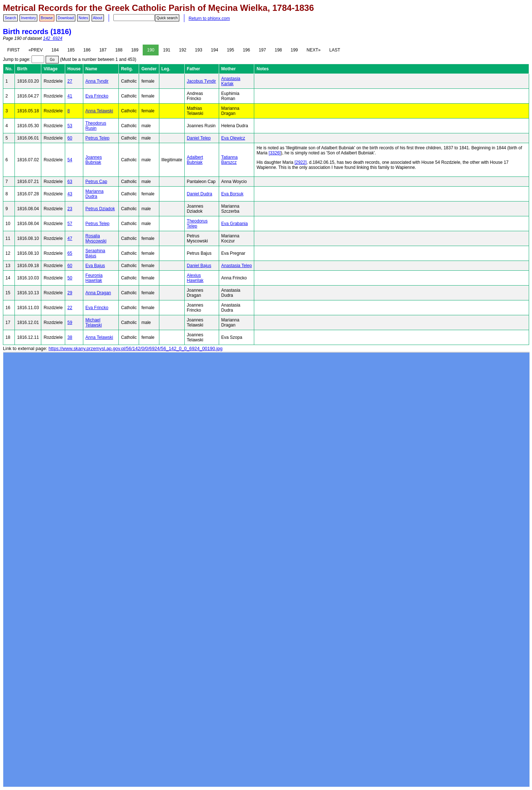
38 (70, 337)
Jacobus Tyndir (202, 81)
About (98, 18)
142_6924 (53, 38)
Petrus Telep (98, 138)
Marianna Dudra (95, 194)
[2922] (300, 162)
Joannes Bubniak (94, 160)
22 (70, 308)
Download (66, 18)
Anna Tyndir (97, 81)
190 (151, 50)
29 (70, 293)
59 (70, 323)
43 (70, 194)
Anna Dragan (98, 293)
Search (11, 18)
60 (70, 138)
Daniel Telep (199, 138)
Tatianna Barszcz (229, 160)
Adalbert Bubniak (195, 160)
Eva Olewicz (233, 138)
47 (70, 238)
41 (70, 96)
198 (278, 50)
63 (70, 182)
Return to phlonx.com (209, 18)
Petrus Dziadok (100, 209)
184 (55, 50)
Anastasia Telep (237, 266)
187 (103, 50)
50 (70, 278)
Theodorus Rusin (96, 126)
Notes (83, 18)
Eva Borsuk (232, 194)
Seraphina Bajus (95, 253)
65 (70, 253)
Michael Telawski (94, 323)
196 (246, 50)
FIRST (14, 50)
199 (294, 50)
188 (119, 50)
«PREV (36, 50)
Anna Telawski (99, 111)
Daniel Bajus (199, 266)
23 (70, 209)
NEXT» (314, 50)
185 (71, 50)
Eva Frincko (97, 96)
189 (135, 50)
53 (70, 126)
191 (167, 50)
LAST (335, 50)
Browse (47, 18)
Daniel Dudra (200, 194)
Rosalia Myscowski (96, 238)
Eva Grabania (234, 224)
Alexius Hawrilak (195, 278)
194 (214, 50)
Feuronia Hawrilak (94, 278)
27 (70, 81)
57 (70, 224)
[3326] (275, 153)
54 (70, 160)
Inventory (28, 18)
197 (262, 50)
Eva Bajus (95, 266)
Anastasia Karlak (231, 81)
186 (87, 50)
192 (183, 50)
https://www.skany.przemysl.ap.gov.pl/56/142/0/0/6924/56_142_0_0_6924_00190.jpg (135, 348)
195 (230, 50)
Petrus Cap (96, 182)
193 (198, 50)
